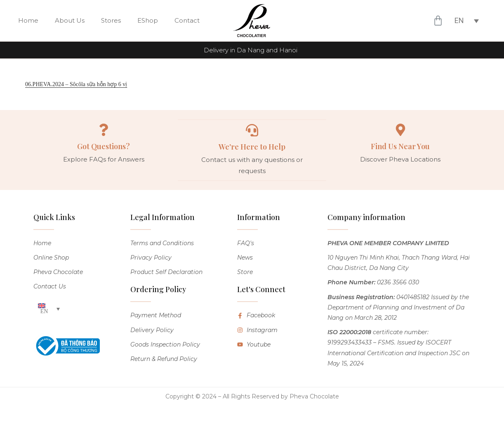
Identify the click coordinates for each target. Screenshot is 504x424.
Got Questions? (104, 146)
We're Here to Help (252, 146)
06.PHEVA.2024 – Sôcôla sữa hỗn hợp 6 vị (76, 84)
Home (28, 20)
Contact (187, 20)
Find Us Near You (400, 146)
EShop (148, 20)
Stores (111, 20)
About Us (70, 20)
